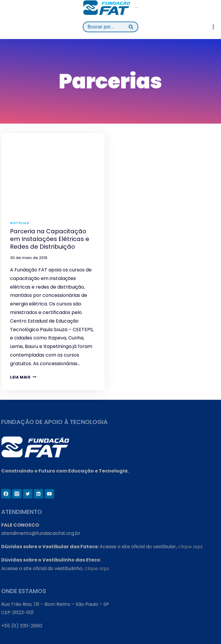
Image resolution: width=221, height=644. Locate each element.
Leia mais (23, 377)
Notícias (19, 223)
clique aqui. (191, 547)
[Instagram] (17, 494)
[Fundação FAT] (111, 8)
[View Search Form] (111, 27)
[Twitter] (28, 494)
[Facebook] (6, 494)
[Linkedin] (38, 494)
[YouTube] (49, 494)
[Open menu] (213, 27)
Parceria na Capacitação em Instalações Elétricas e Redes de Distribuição (50, 239)
